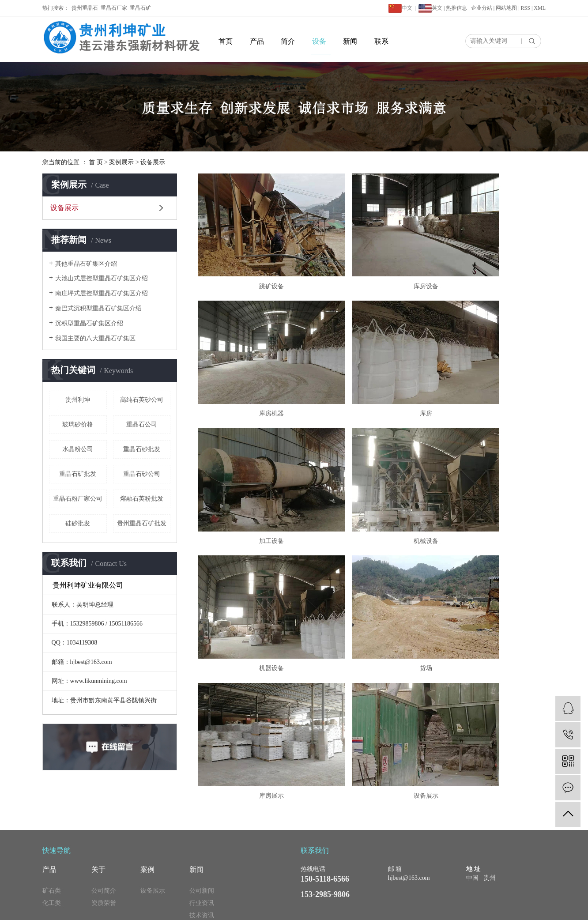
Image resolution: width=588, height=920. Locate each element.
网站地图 (506, 8)
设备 (319, 41)
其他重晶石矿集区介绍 (86, 264)
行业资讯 (202, 863)
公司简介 (104, 851)
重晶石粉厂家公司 (78, 499)
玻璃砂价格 (78, 424)
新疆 (516, 909)
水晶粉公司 (78, 449)
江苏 (421, 909)
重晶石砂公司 (142, 474)
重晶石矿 (140, 8)
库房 (253, 363)
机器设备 (253, 465)
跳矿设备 (253, 261)
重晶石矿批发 (78, 474)
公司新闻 (202, 851)
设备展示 (153, 162)
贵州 (528, 909)
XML (540, 8)
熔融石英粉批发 (142, 499)
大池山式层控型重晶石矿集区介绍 (102, 278)
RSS (526, 8)
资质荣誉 (104, 863)
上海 (433, 909)
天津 (505, 909)
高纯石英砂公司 (142, 400)
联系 (381, 41)
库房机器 (490, 261)
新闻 (350, 41)
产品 (257, 41)
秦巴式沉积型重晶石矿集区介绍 (98, 308)
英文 (437, 8)
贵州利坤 (78, 400)
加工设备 (372, 363)
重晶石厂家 (114, 8)
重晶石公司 (142, 424)
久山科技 (404, 909)
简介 (288, 41)
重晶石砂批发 (142, 449)
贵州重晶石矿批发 (142, 523)
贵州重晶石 (85, 8)
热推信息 (456, 8)
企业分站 (482, 8)
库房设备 (372, 261)
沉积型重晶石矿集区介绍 (89, 323)
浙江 (493, 909)
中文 (400, 8)
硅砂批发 (78, 523)
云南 (469, 909)
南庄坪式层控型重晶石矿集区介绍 (102, 293)
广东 (445, 909)
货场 (372, 465)
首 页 (96, 162)
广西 (457, 909)
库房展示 (490, 465)
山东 (540, 909)
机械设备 (490, 363)
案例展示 (121, 162)
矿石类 (52, 851)
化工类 (52, 863)
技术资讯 (202, 876)
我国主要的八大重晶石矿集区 (95, 338)
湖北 (481, 909)
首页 (226, 41)
